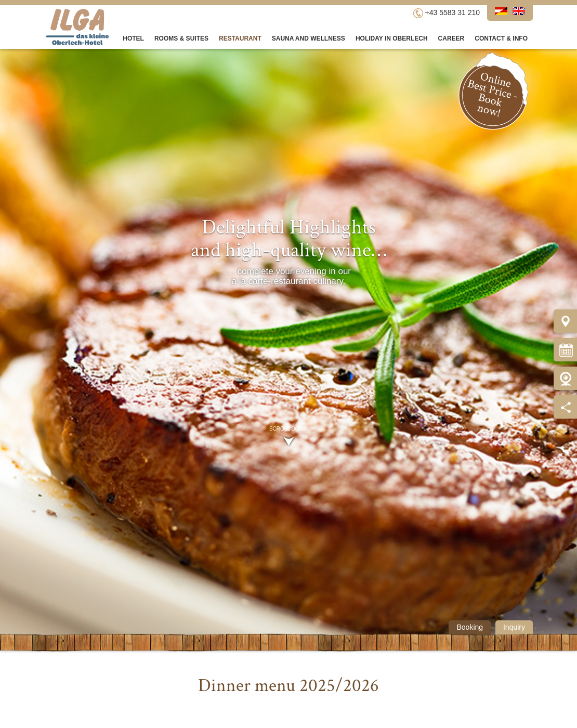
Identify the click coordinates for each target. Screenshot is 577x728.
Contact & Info (501, 38)
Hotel (133, 38)
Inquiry (514, 627)
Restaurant (240, 38)
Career (451, 38)
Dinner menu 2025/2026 (288, 686)
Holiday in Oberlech (392, 38)
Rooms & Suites (181, 38)
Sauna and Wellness (309, 38)
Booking (470, 627)
